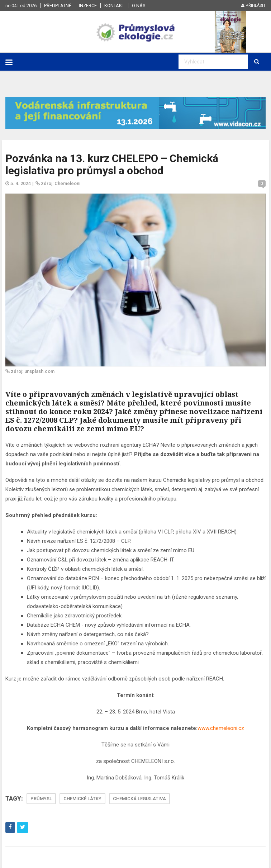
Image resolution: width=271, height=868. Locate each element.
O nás (139, 6)
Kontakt (114, 6)
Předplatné (58, 6)
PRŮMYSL (41, 799)
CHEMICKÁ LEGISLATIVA (139, 799)
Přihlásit (253, 6)
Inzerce (88, 6)
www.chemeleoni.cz (221, 728)
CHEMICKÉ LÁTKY (82, 799)
